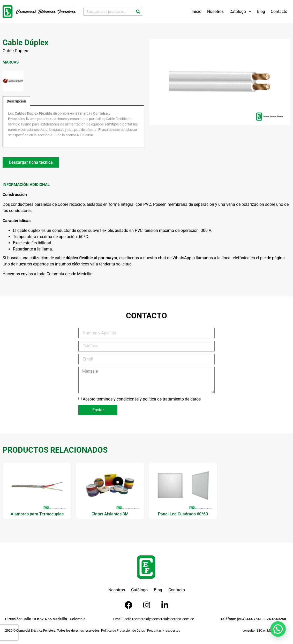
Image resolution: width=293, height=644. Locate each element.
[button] (278, 629)
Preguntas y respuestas (164, 631)
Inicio (197, 11)
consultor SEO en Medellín (261, 631)
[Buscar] (138, 12)
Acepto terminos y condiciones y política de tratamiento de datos (142, 399)
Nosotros (215, 11)
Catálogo (240, 11)
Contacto (279, 11)
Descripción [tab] (16, 101)
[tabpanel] (73, 126)
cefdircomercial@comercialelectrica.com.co (154, 619)
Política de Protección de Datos (123, 631)
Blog (261, 11)
